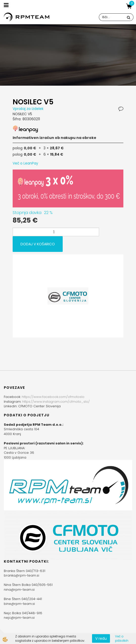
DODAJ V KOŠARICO (38, 244)
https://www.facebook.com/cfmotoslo (53, 397)
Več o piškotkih (122, 638)
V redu (101, 638)
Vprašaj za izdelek (28, 109)
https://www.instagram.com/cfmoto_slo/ (56, 402)
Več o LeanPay (25, 163)
